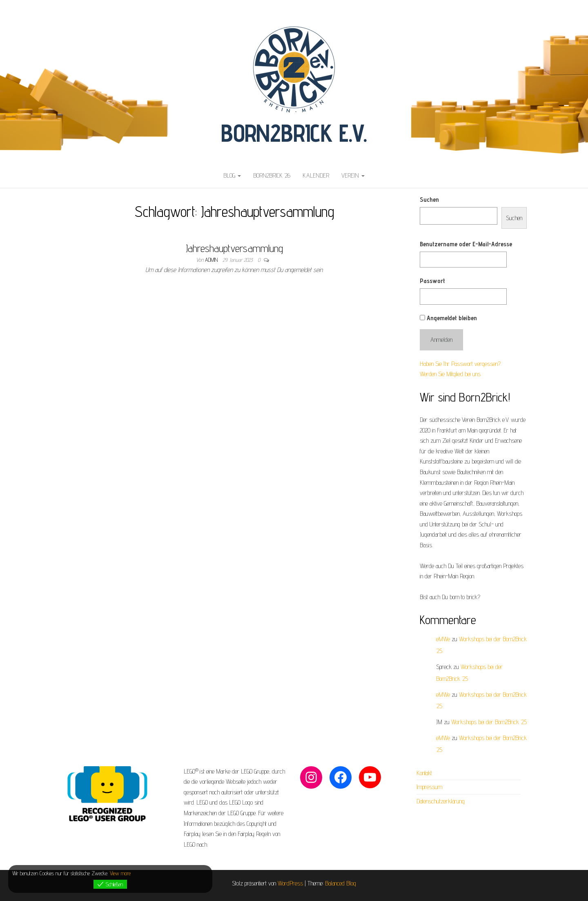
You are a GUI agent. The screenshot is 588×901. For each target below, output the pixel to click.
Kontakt (424, 773)
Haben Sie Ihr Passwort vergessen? (460, 364)
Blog (232, 175)
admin (212, 260)
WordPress (290, 883)
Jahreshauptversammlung (234, 248)
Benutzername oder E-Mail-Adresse (466, 244)
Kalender (316, 175)
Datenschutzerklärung (441, 801)
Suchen (429, 200)
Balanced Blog (341, 883)
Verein (353, 175)
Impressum (429, 787)
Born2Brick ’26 (272, 175)
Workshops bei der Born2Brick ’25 (489, 722)
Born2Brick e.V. (294, 133)
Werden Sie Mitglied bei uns (450, 374)
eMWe (443, 639)
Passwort (432, 281)
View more (120, 873)
